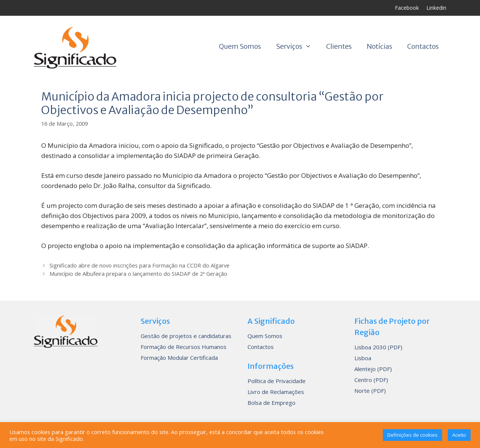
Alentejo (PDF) (373, 369)
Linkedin (436, 8)
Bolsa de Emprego (271, 403)
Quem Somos (240, 46)
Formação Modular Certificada (179, 358)
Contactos (423, 46)
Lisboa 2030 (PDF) (378, 347)
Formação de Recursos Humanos (184, 347)
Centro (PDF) (371, 380)
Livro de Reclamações (276, 392)
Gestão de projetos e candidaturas (186, 336)
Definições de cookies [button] (412, 435)
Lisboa (363, 358)
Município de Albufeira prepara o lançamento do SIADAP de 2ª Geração (138, 274)
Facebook (407, 8)
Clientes (339, 46)
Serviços (297, 47)
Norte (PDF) (370, 391)
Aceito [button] (459, 435)
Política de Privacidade (277, 381)
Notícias (379, 46)
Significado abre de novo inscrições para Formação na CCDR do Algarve (139, 265)
